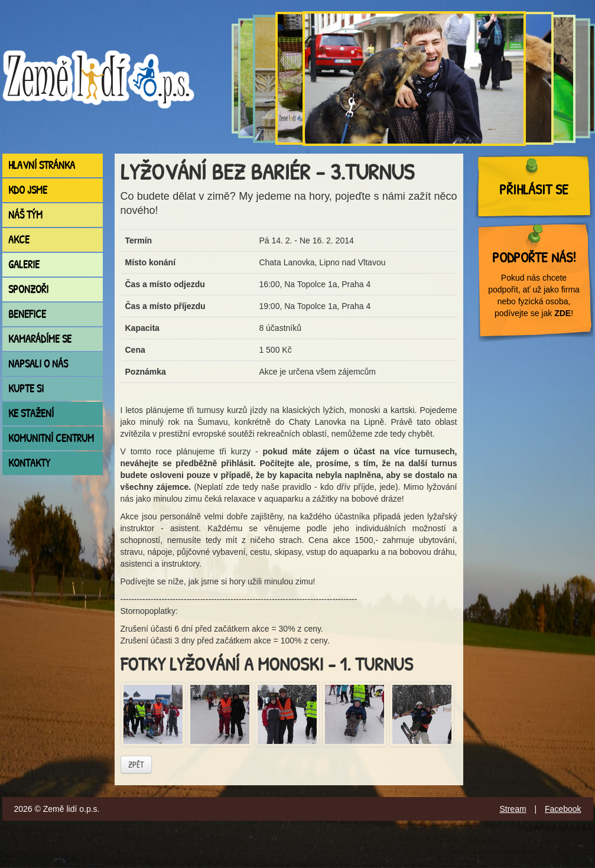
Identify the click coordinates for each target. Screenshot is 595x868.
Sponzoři (28, 289)
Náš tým (25, 215)
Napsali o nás (38, 364)
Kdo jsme (28, 190)
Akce (19, 240)
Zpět (136, 764)
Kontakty (29, 463)
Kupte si (26, 389)
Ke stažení (31, 413)
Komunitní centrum (51, 438)
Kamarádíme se (40, 339)
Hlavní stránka (42, 165)
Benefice (27, 314)
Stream (513, 809)
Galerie (24, 264)
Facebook (563, 809)
